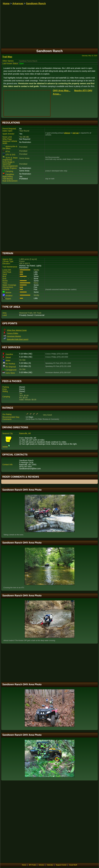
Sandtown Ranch (36, 4)
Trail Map (7, 57)
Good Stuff (73, 865)
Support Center (61, 865)
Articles (41, 865)
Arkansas (18, 4)
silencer (67, 133)
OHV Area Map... (62, 91)
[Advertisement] (49, 218)
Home (6, 4)
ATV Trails (32, 865)
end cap (76, 133)
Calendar (50, 865)
